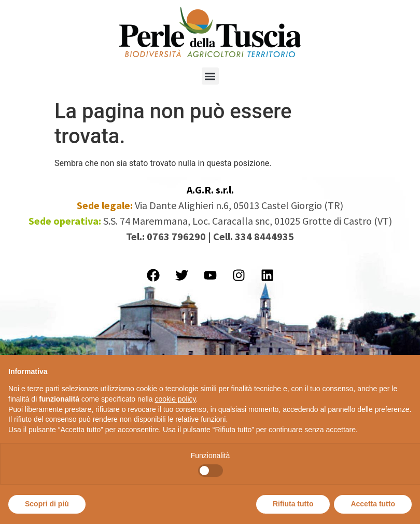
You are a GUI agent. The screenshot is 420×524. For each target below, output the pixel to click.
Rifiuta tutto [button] (293, 504)
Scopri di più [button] (47, 504)
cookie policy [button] (175, 399)
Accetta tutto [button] (373, 504)
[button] (210, 76)
